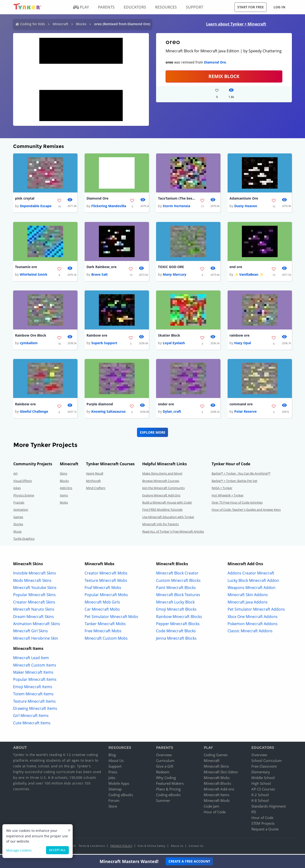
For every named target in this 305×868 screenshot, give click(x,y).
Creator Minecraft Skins (34, 603)
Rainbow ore (97, 336)
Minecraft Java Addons (248, 603)
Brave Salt (99, 275)
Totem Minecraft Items (33, 696)
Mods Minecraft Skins (32, 582)
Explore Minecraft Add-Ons (161, 497)
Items (64, 497)
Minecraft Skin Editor (221, 773)
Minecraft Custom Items (35, 667)
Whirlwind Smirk (34, 275)
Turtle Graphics (24, 540)
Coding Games (216, 756)
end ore (236, 267)
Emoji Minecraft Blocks (176, 611)
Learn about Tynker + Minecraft (236, 24)
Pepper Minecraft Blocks (178, 625)
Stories (18, 526)
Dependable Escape (36, 206)
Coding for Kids (33, 24)
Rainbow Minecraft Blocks (179, 618)
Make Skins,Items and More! (162, 475)
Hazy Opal (243, 344)
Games (18, 518)
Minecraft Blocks (217, 785)
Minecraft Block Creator (177, 575)
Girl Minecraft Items (31, 717)
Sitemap (115, 790)
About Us (116, 762)
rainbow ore (239, 336)
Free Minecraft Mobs (103, 633)
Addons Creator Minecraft (251, 575)
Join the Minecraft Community (164, 490)
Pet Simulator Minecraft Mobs (111, 618)
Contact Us (196, 847)
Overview (164, 756)
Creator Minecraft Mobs (106, 575)
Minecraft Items (217, 796)
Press (113, 773)
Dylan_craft (172, 413)
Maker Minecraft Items (33, 674)
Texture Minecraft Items (34, 703)
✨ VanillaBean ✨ (249, 275)
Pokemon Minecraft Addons (253, 625)
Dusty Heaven (246, 206)
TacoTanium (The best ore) (177, 199)
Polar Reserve (245, 413)
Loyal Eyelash (174, 344)
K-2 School (260, 796)
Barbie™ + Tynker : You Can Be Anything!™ (241, 475)
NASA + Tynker (222, 490)
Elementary (261, 773)
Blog (112, 756)
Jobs (112, 779)
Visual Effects (23, 482)
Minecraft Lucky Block (175, 603)
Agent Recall (95, 475)
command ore (241, 405)
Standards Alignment (269, 808)
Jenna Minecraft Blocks (176, 640)
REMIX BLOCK (224, 76)
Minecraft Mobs (217, 779)
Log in (279, 7)
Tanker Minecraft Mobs (105, 625)
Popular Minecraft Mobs (106, 596)
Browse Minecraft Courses (161, 482)
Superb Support (104, 344)
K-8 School (260, 802)
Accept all (57, 850)
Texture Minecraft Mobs (106, 582)
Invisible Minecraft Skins (35, 575)
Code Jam (211, 808)
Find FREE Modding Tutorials (162, 511)
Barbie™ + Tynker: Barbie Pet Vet (234, 482)
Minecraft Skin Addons (248, 596)
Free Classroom (264, 768)
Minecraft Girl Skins (30, 633)
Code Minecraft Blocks (176, 633)
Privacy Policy (121, 847)
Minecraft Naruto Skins (34, 611)
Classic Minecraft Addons (250, 633)
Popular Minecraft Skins (34, 596)
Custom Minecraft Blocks (178, 582)
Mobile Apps (119, 785)
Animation (21, 511)
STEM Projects (263, 825)
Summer (163, 802)
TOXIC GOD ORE (171, 267)
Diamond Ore (215, 62)
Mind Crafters (96, 490)
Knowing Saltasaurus (108, 413)
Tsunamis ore (26, 267)
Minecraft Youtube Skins (35, 589)
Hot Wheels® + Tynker (228, 497)
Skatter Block (169, 336)
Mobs (64, 504)
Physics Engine (24, 497)
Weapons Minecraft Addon (252, 589)
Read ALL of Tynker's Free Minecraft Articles (173, 533)
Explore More (153, 434)
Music (18, 533)
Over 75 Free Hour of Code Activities (237, 504)
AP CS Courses (263, 790)
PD (254, 813)
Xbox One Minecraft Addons (253, 618)
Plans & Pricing (168, 790)
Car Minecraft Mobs (102, 611)
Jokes (17, 490)
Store (113, 808)
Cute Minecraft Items (32, 724)
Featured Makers (170, 785)
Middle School (263, 779)
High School (261, 785)
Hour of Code (215, 813)
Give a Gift (165, 768)
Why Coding (166, 779)
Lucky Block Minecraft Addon (253, 582)
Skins (64, 475)
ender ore (166, 405)
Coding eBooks (121, 796)
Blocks (81, 24)
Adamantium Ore (244, 199)
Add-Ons (66, 490)
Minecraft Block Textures (178, 596)
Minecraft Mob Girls (102, 603)
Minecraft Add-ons (219, 790)
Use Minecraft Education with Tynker (168, 518)
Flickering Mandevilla (109, 206)
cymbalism (29, 344)
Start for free (251, 7)
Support (115, 768)
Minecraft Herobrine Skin (36, 640)
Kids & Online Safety (152, 847)
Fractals (19, 504)
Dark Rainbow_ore (102, 267)
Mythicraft (93, 482)
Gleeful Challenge (34, 413)
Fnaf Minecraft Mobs (103, 589)
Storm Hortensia (176, 206)
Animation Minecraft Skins (37, 625)
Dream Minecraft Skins (33, 618)
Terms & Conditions (92, 847)
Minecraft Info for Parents (160, 526)
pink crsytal (25, 199)
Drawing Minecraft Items (35, 710)
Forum (114, 802)
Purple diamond (100, 405)
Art (15, 475)
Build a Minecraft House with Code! (167, 504)
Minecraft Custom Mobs (106, 640)
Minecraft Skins (216, 768)
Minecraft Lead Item (31, 659)
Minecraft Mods (217, 802)
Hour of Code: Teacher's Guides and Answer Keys (246, 511)
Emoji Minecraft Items (33, 688)
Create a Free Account (189, 861)
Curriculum (165, 762)
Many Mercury (175, 275)
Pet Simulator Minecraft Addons (256, 611)
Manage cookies (19, 850)
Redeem (163, 773)
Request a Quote (265, 830)
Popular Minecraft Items (35, 681)
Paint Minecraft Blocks (176, 589)
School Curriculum (267, 762)
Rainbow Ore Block (31, 336)
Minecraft (61, 24)
